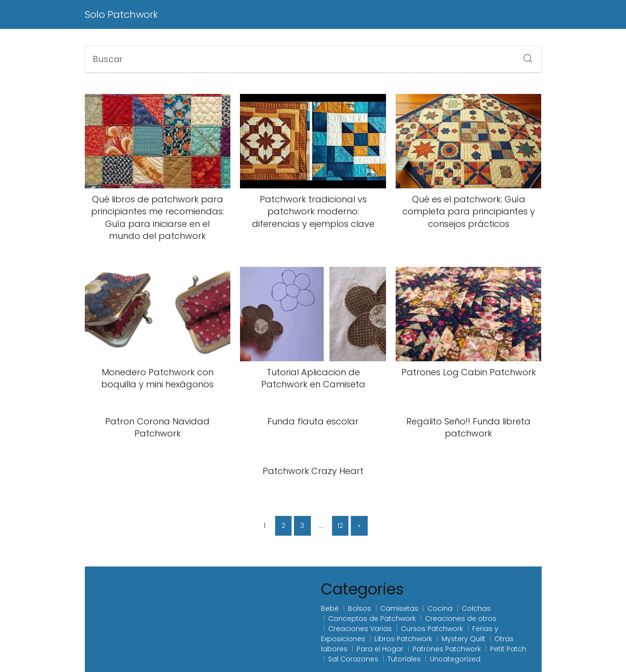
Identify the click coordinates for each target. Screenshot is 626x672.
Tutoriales (404, 659)
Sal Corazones (353, 659)
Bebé (330, 608)
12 (340, 526)
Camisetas (399, 608)
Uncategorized (455, 659)
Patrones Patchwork (447, 649)
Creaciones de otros (461, 619)
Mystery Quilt (463, 639)
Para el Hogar (380, 649)
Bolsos (360, 608)
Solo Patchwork (121, 14)
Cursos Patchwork (432, 629)
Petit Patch (508, 649)
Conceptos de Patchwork (372, 619)
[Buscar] (524, 55)
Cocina (440, 608)
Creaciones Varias (360, 629)
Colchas (476, 608)
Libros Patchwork (403, 639)
